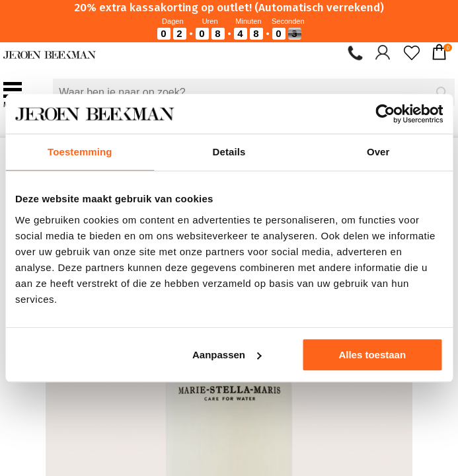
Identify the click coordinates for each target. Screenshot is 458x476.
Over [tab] (378, 152)
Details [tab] (229, 152)
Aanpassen (227, 355)
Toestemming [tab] (80, 152)
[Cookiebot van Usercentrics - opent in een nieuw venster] (385, 114)
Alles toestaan (372, 355)
